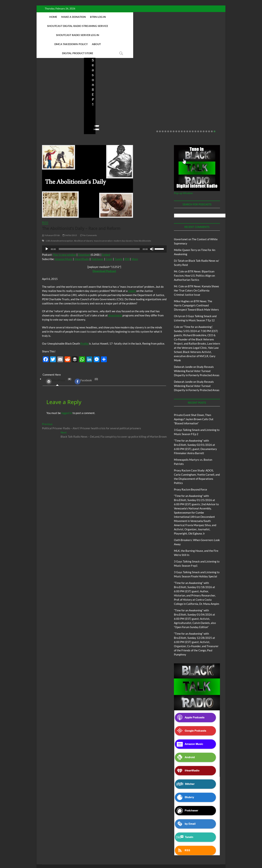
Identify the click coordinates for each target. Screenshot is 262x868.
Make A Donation (87, 17)
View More (48, 102)
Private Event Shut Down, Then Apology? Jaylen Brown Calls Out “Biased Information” (59, 79)
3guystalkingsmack (100, 92)
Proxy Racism (155, 76)
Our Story (120, 849)
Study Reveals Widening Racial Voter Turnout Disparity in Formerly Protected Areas (197, 344)
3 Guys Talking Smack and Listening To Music (102, 70)
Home (67, 17)
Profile (85, 316)
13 (190, 104)
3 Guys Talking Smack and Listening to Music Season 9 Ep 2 (106, 82)
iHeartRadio (82, 232)
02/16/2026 (95, 97)
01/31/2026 (153, 92)
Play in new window (64, 228)
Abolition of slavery (83, 214)
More (135, 232)
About (149, 26)
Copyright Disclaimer (203, 848)
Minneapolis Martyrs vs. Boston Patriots (152, 84)
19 (206, 104)
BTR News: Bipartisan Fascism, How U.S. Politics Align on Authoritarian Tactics (194, 248)
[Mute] (152, 222)
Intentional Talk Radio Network (64, 849)
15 (195, 104)
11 (184, 104)
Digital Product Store (173, 26)
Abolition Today (124, 844)
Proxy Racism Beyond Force (190, 462)
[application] (104, 222)
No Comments (49, 97)
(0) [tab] (57, 354)
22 (215, 104)
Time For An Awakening (176, 849)
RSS (127, 232)
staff (45, 92)
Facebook (83, 354)
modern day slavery (123, 214)
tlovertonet (181, 212)
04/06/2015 (70, 208)
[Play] (47, 222)
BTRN (56, 66)
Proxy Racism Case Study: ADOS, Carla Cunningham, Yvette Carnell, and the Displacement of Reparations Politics (199, 75)
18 (204, 104)
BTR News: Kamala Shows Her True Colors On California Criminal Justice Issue (196, 263)
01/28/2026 (200, 92)
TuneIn (119, 232)
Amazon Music (64, 232)
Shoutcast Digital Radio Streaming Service (154, 17)
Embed (106, 228)
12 (187, 104)
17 (201, 104)
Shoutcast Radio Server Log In (81, 26)
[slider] (99, 222)
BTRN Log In (112, 17)
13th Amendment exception (59, 214)
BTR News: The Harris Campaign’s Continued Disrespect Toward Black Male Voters (196, 278)
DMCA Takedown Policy (123, 26)
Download (84, 228)
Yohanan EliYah (51, 208)
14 (193, 104)
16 (198, 104)
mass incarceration (103, 214)
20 (209, 104)
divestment (115, 288)
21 (212, 104)
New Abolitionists (142, 214)
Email (109, 232)
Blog (49, 66)
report (132, 264)
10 (182, 104)
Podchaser (97, 232)
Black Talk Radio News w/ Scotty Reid (153, 844)
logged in (67, 386)
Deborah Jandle (183, 340)
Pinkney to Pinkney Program (96, 849)
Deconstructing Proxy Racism (189, 844)
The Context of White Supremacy (145, 849)
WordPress (55, 354)
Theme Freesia (102, 856)
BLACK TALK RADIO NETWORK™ (61, 856)
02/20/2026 (58, 92)
